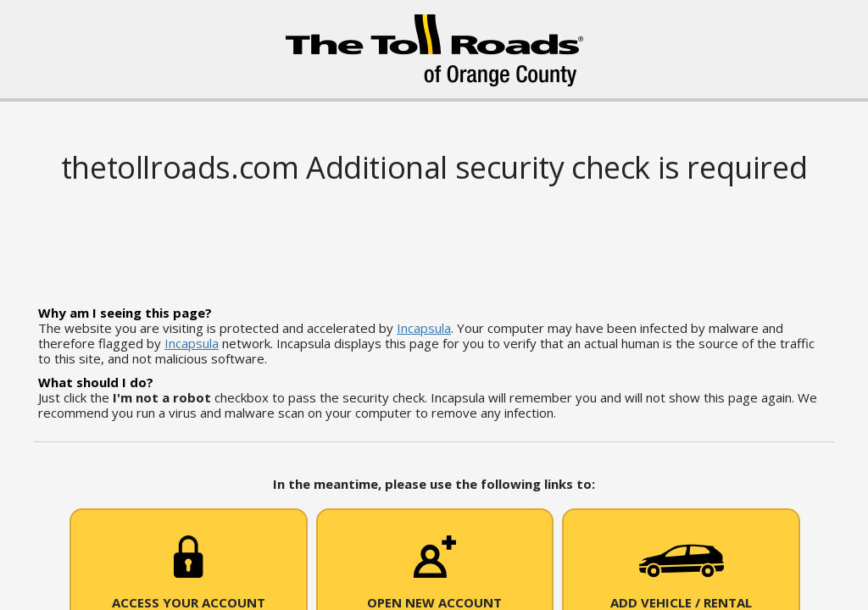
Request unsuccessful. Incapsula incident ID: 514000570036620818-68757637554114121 (434, 305)
